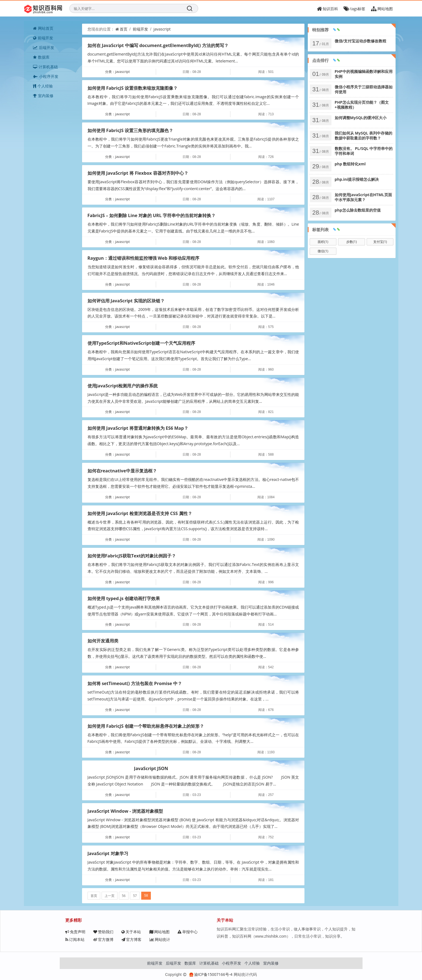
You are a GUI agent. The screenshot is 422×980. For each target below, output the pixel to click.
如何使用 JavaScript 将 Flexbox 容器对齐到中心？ (138, 173)
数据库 (41, 57)
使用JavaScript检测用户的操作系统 (123, 386)
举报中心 (188, 932)
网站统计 (160, 939)
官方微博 (103, 939)
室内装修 (43, 96)
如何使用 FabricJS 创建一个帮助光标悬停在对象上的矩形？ (146, 726)
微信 (323, 251)
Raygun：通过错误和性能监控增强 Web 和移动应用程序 (144, 258)
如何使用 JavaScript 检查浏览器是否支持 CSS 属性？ (140, 513)
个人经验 (43, 86)
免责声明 (75, 932)
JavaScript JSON (151, 768)
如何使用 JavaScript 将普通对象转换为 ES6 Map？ (138, 428)
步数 (352, 242)
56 (124, 896)
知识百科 (327, 9)
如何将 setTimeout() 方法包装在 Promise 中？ (135, 683)
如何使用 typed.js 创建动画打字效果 (124, 598)
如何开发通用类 (103, 641)
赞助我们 (103, 932)
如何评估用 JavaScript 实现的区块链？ (126, 301)
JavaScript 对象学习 (108, 853)
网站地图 (382, 9)
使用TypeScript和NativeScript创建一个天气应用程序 (141, 343)
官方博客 (131, 939)
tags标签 (354, 9)
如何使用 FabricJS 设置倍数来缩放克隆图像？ (133, 88)
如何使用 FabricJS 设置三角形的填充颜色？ (130, 130)
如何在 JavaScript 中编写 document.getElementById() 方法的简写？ (158, 45)
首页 (124, 29)
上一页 (110, 896)
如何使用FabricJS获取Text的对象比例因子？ (132, 556)
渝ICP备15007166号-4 (211, 974)
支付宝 (380, 242)
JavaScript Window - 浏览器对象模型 (125, 811)
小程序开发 (46, 76)
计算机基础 (45, 67)
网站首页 (43, 28)
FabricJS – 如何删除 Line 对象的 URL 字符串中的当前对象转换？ (152, 215)
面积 (323, 242)
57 (135, 896)
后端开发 (44, 47)
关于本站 (131, 932)
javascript (162, 29)
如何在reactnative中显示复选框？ (122, 471)
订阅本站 (75, 939)
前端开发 (43, 38)
